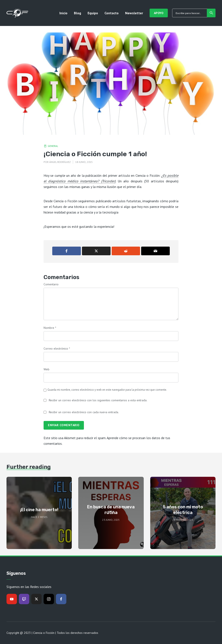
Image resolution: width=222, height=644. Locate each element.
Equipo (93, 13)
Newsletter (134, 13)
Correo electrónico (57, 348)
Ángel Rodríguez (60, 162)
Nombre (50, 328)
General (53, 146)
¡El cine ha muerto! (39, 510)
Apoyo (159, 13)
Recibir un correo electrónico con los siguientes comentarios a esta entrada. (98, 400)
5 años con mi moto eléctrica (183, 510)
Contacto (112, 13)
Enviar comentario (64, 425)
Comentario (51, 284)
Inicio (63, 13)
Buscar (211, 13)
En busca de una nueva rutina (111, 510)
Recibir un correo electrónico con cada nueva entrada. (84, 412)
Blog (78, 13)
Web (47, 369)
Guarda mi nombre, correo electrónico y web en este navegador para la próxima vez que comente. (107, 390)
